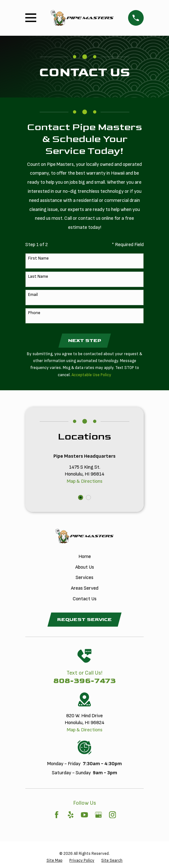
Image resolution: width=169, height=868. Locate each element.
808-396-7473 (85, 681)
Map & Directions (85, 481)
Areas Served (85, 588)
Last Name (38, 276)
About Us (85, 567)
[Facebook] (57, 815)
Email (33, 295)
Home (85, 557)
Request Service (84, 620)
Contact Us (85, 599)
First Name (38, 258)
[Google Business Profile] (98, 815)
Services (84, 578)
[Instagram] (112, 815)
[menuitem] (55, 861)
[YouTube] (84, 815)
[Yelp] (71, 815)
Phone (34, 313)
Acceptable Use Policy (91, 375)
